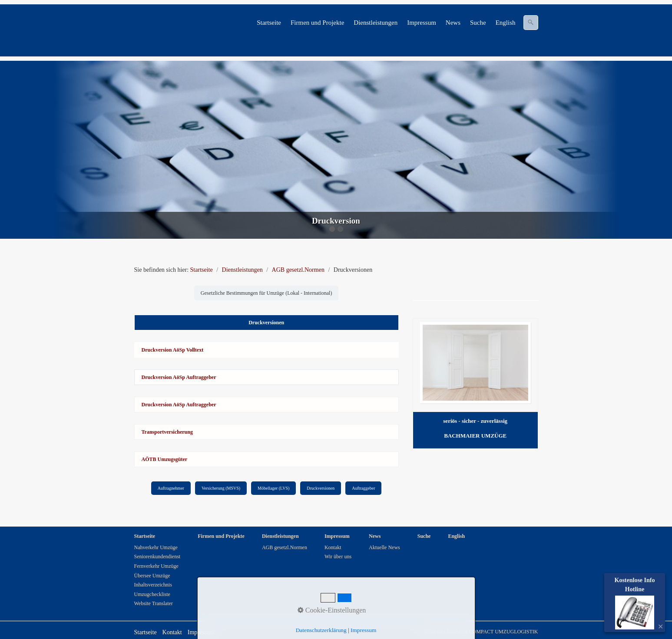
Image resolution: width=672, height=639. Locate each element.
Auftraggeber (363, 488)
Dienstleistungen (376, 23)
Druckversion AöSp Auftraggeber (179, 377)
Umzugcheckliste (152, 594)
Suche (478, 23)
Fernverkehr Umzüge (156, 566)
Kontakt (333, 547)
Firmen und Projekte (317, 23)
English (506, 23)
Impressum (422, 23)
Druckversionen (321, 488)
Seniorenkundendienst (157, 557)
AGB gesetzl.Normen (285, 547)
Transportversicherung (167, 432)
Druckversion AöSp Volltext (173, 350)
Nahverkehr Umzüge (156, 547)
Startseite (269, 23)
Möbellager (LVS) (273, 488)
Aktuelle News (384, 547)
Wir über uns (338, 557)
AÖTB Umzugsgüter (165, 459)
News (453, 23)
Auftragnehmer (171, 488)
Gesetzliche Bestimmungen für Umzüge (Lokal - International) (266, 293)
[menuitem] (269, 23)
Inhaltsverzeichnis (153, 585)
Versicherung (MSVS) (221, 488)
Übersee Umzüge (152, 576)
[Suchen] (531, 23)
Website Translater (154, 603)
